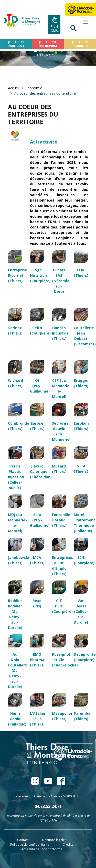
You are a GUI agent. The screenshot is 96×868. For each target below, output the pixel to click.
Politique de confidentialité (30, 845)
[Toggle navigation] (86, 22)
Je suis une (48, 44)
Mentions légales (54, 840)
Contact (23, 840)
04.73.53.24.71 (48, 806)
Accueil (14, 88)
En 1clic (54, 25)
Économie (34, 88)
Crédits (68, 845)
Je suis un (16, 44)
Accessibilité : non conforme (42, 849)
